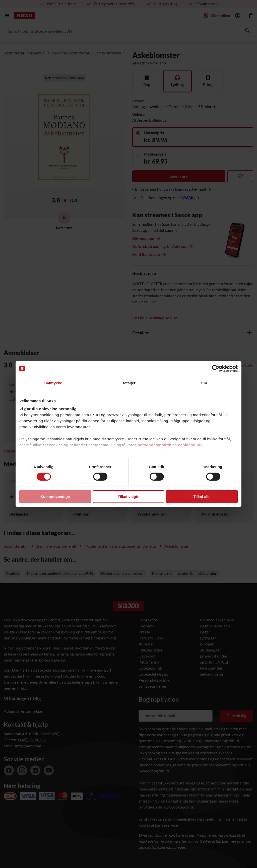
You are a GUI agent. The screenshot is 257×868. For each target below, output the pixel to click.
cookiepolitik (190, 445)
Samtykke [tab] (53, 383)
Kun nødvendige (55, 497)
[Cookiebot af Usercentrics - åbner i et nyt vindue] (216, 369)
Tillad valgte (128, 497)
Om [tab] (204, 383)
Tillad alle (202, 497)
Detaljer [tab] (128, 383)
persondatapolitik (154, 445)
